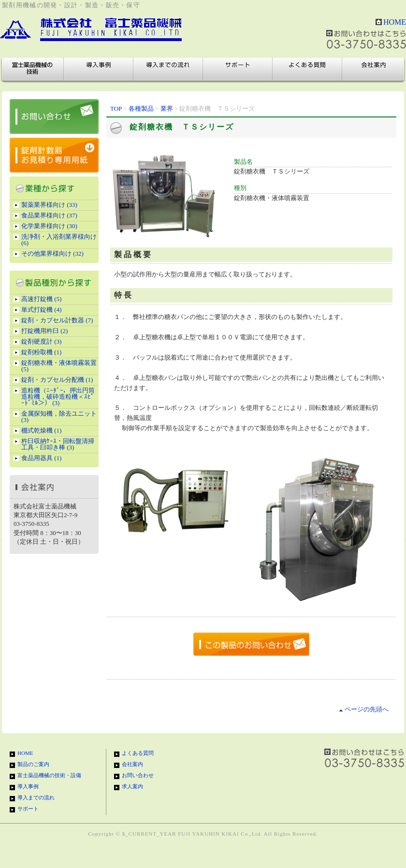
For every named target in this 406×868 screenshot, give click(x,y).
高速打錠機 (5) (41, 299)
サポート (238, 69)
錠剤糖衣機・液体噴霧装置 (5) (59, 366)
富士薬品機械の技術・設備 (33, 69)
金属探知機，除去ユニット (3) (59, 417)
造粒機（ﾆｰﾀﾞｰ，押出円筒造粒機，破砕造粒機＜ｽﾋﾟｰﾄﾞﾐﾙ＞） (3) (58, 397)
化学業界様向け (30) (49, 226)
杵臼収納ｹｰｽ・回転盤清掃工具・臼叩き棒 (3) (58, 444)
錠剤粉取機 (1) (41, 352)
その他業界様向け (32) (52, 253)
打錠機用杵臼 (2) (44, 331)
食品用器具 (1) (41, 458)
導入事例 (99, 69)
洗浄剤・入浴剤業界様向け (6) (59, 240)
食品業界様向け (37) (49, 215)
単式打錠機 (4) (41, 310)
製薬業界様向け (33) (49, 205)
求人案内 (132, 786)
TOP (116, 108)
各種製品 (141, 108)
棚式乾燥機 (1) (41, 430)
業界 (167, 108)
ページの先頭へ (364, 709)
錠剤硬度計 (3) (41, 341)
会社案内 (373, 69)
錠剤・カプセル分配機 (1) (57, 380)
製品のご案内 (33, 764)
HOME (395, 22)
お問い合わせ (138, 775)
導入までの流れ (168, 69)
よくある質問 (307, 69)
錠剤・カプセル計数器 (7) (57, 320)
